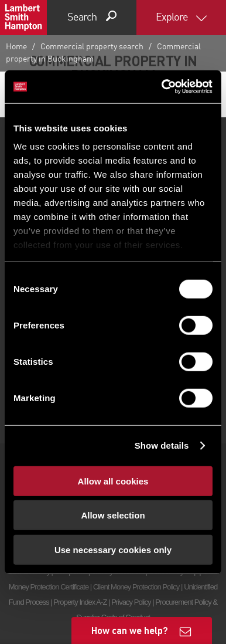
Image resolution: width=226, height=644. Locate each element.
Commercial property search (92, 47)
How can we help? (130, 630)
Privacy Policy (131, 602)
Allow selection (113, 515)
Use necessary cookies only (113, 549)
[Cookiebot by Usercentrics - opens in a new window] (162, 87)
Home (16, 47)
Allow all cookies (113, 481)
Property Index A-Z (80, 602)
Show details (162, 445)
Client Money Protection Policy (136, 587)
